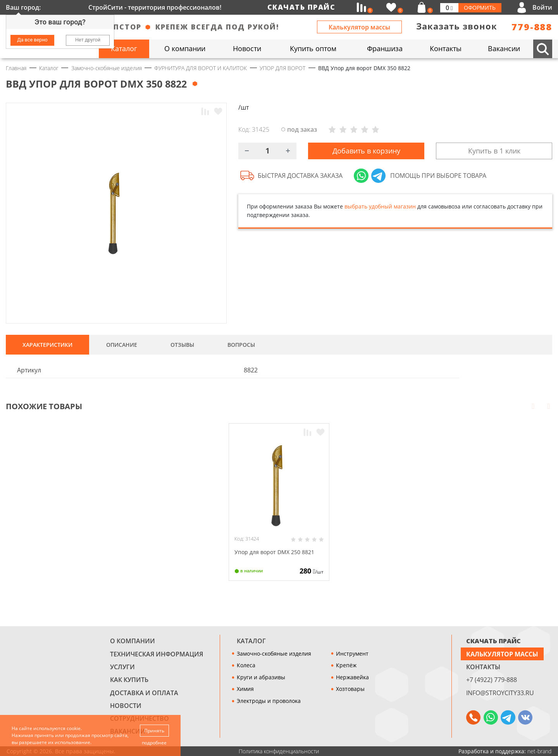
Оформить (480, 8)
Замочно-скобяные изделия (274, 654)
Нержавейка (352, 677)
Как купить (129, 680)
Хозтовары (350, 689)
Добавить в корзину (366, 151)
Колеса (246, 665)
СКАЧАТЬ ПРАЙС (493, 641)
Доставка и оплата (144, 693)
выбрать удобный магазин (380, 207)
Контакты (483, 667)
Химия (245, 689)
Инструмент (352, 654)
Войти (542, 7)
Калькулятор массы (359, 27)
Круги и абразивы (261, 677)
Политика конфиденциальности (279, 751)
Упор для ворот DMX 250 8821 (274, 552)
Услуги (122, 667)
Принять (155, 730)
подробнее (155, 743)
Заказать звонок (457, 26)
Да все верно (32, 40)
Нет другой (88, 40)
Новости (126, 706)
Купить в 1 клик (494, 151)
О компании (133, 641)
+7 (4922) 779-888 (492, 680)
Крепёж (346, 665)
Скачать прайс (301, 7)
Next (549, 406)
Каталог (251, 641)
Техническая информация (157, 654)
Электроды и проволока (269, 701)
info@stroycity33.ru (500, 693)
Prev (533, 406)
